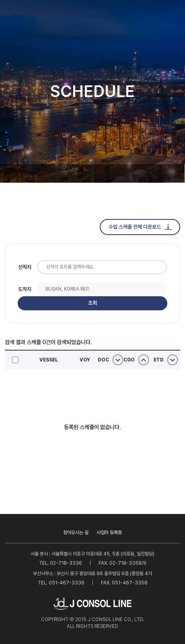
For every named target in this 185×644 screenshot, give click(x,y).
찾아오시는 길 (76, 533)
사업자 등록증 (109, 533)
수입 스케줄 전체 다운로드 (140, 227)
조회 (92, 303)
